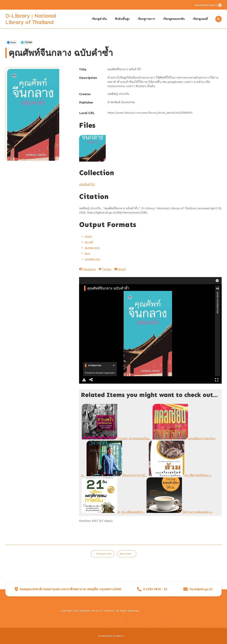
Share (91, 380)
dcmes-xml (92, 248)
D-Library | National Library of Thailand (31, 19)
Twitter (105, 269)
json (87, 253)
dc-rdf (89, 242)
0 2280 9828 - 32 (155, 589)
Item (11, 42)
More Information (217, 293)
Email (120, 269)
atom (88, 236)
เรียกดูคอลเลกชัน (174, 19)
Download (84, 380)
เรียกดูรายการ (146, 19)
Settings (217, 281)
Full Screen (217, 380)
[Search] (218, 19)
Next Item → (127, 554)
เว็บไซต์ (26, 42)
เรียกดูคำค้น (99, 19)
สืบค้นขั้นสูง (122, 19)
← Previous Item (103, 554)
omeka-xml (92, 259)
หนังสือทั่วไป (87, 184)
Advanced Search (206, 5)
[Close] (113, 365)
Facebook (87, 269)
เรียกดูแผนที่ (200, 19)
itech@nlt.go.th (201, 589)
